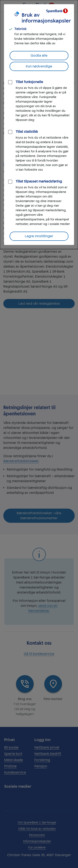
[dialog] (39, 125)
